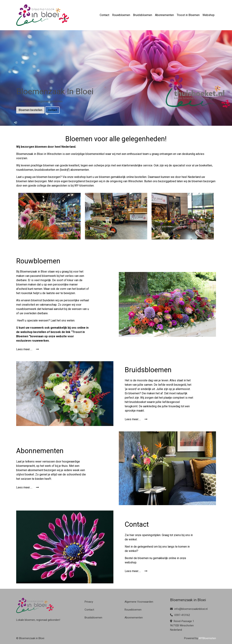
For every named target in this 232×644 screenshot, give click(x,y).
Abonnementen (164, 15)
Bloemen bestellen (30, 110)
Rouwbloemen (121, 15)
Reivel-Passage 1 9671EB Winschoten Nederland (182, 625)
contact (52, 110)
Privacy (89, 602)
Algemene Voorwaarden (139, 602)
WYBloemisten (207, 638)
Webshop (209, 15)
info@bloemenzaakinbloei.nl (189, 609)
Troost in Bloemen (188, 15)
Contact (104, 15)
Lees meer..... (28, 349)
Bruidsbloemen (143, 15)
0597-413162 (180, 615)
